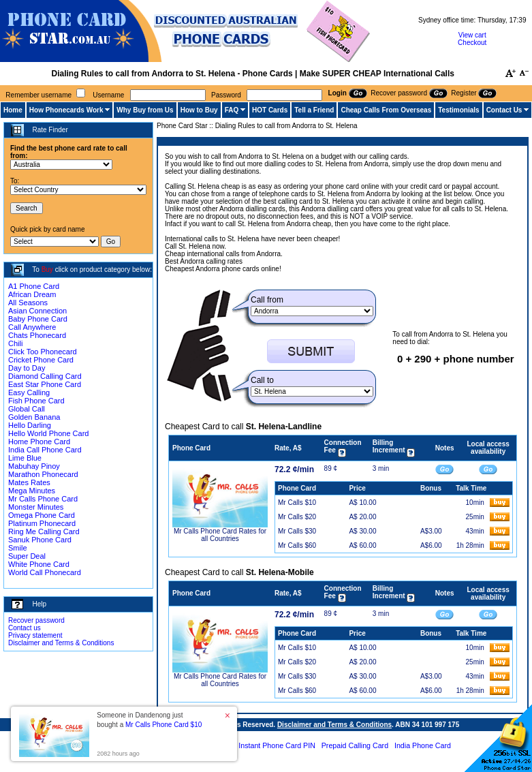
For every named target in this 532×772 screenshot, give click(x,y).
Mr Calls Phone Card (43, 499)
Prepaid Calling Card (355, 745)
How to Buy (199, 110)
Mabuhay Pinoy (34, 466)
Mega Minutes (32, 491)
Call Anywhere (32, 327)
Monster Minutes (36, 507)
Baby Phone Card (38, 319)
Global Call (27, 409)
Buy (47, 269)
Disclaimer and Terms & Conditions (61, 643)
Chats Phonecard (37, 335)
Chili (15, 343)
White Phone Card (39, 564)
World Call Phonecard (45, 572)
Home (13, 110)
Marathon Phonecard (43, 474)
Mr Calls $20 (297, 517)
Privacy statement (35, 635)
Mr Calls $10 (297, 503)
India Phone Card (423, 745)
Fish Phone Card (36, 401)
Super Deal (27, 556)
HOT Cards (270, 110)
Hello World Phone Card (48, 433)
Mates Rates (29, 482)
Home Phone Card (39, 442)
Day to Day (27, 368)
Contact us (25, 628)
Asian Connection (37, 311)
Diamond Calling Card (45, 376)
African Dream (32, 294)
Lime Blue (25, 458)
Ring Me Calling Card (44, 531)
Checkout (472, 43)
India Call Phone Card (45, 450)
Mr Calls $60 (297, 545)
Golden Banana (34, 417)
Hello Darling (30, 425)
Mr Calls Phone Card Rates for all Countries (220, 535)
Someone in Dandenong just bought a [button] (149, 720)
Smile (18, 548)
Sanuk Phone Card (40, 540)
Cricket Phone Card (41, 360)
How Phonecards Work (66, 110)
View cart (472, 35)
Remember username (38, 95)
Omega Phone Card (42, 515)
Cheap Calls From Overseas (386, 110)
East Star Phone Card (45, 384)
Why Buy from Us (145, 110)
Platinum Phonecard (42, 523)
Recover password (36, 620)
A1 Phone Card (34, 286)
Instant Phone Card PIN (277, 745)
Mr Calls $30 (297, 531)
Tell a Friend (314, 110)
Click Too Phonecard (43, 352)
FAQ (232, 110)
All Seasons (28, 303)
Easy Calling (29, 392)
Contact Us (504, 110)
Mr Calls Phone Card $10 (163, 725)
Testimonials (458, 110)
